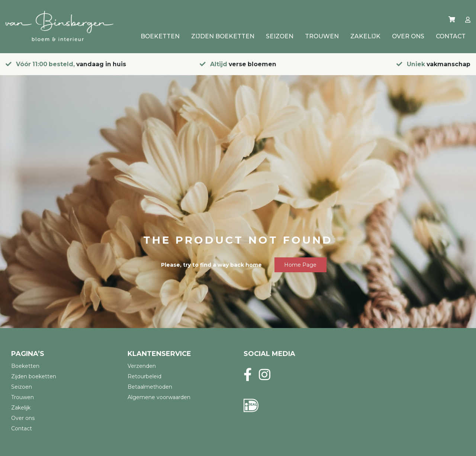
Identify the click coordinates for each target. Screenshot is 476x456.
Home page (300, 265)
